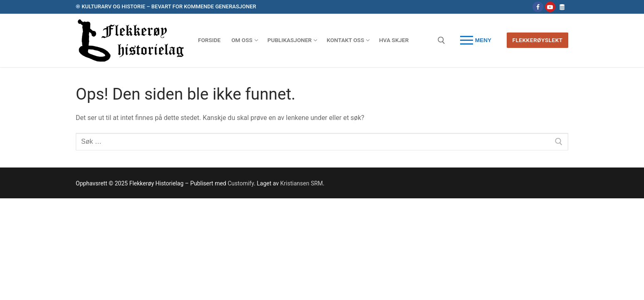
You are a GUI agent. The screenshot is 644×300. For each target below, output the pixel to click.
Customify (241, 183)
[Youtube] (550, 7)
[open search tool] (441, 40)
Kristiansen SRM (302, 183)
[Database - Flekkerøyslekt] (562, 7)
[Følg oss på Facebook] (538, 7)
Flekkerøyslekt (538, 40)
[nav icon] (476, 40)
